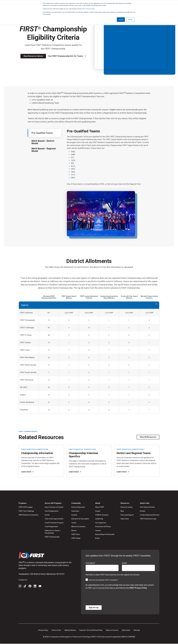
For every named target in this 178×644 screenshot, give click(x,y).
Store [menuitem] (76, 535)
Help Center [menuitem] (125, 519)
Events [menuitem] (47, 515)
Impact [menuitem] (98, 511)
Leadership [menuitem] (99, 519)
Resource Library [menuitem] (127, 507)
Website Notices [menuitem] (70, 630)
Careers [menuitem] (98, 531)
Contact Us (23, 580)
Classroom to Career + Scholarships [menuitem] (53, 532)
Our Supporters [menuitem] (101, 523)
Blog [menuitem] (122, 511)
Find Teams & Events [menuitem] (147, 507)
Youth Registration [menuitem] (51, 527)
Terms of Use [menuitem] (56, 630)
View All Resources (148, 437)
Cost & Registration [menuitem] (52, 511)
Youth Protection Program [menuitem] (54, 523)
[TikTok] (25, 587)
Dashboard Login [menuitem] (148, 519)
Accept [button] (121, 20)
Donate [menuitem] (143, 511)
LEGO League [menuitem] (26, 507)
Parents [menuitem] (74, 515)
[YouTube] (40, 587)
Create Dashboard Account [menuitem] (150, 515)
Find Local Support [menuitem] (127, 515)
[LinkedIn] (35, 587)
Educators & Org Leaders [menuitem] (80, 519)
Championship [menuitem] (52, 537)
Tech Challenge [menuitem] (26, 511)
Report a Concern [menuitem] (112, 630)
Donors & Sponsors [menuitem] (78, 507)
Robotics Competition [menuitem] (29, 515)
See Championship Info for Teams (66, 56)
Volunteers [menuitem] (75, 511)
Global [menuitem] (76, 538)
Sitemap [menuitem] (137, 630)
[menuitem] (105, 515)
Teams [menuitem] (74, 523)
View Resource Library (33, 56)
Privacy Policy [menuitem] (43, 630)
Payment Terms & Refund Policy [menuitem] (91, 630)
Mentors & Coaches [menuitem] (78, 527)
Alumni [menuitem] (74, 531)
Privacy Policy (88, 9)
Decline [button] (130, 20)
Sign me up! (94, 608)
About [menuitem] (100, 507)
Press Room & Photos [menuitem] (103, 527)
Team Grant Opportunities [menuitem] (54, 519)
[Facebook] (30, 587)
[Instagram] (20, 587)
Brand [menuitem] (97, 538)
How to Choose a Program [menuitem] (54, 507)
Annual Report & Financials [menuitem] (105, 535)
